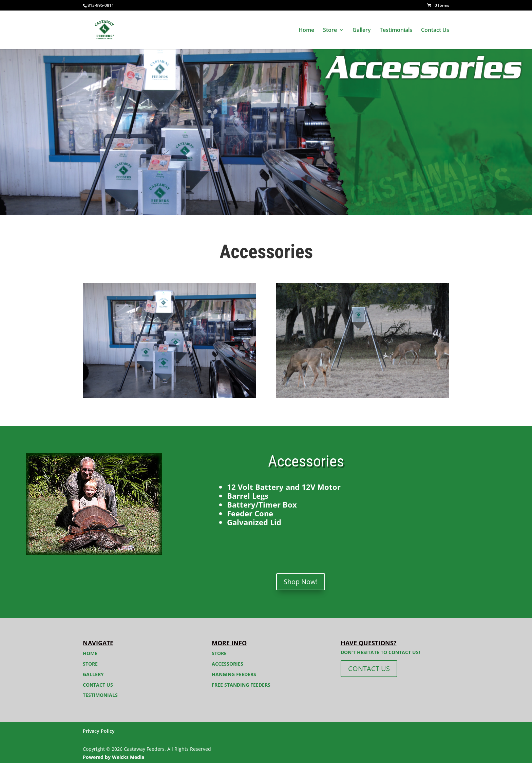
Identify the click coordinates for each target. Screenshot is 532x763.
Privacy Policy (99, 731)
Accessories (227, 664)
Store (330, 31)
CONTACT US (369, 669)
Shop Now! (301, 582)
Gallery (362, 31)
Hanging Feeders (234, 674)
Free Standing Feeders (241, 685)
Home (306, 31)
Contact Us (435, 31)
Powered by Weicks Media (113, 757)
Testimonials (396, 31)
